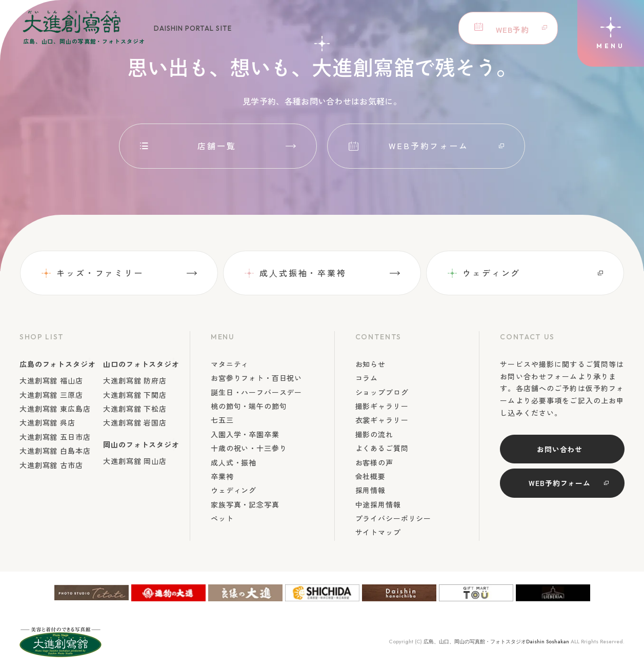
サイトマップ (378, 532)
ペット (222, 518)
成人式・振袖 (234, 462)
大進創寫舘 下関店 (135, 395)
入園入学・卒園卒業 (245, 434)
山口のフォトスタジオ (141, 364)
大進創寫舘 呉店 (47, 422)
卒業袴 (222, 476)
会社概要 (370, 476)
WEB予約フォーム (429, 146)
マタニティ (230, 364)
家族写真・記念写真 (245, 504)
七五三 (222, 420)
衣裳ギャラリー (382, 420)
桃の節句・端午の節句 (249, 406)
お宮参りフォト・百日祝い (256, 378)
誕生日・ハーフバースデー (256, 392)
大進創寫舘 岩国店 (135, 422)
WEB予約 (510, 28)
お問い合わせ (560, 449)
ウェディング (491, 273)
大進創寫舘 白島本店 (55, 451)
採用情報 (370, 490)
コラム (367, 378)
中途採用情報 (378, 504)
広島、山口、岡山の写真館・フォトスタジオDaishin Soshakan (496, 642)
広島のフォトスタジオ (57, 364)
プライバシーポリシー (393, 518)
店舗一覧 (217, 146)
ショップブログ (382, 392)
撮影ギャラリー (382, 406)
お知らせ (370, 364)
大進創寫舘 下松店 (135, 409)
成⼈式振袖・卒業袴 (303, 273)
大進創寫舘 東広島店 (55, 409)
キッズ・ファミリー (100, 273)
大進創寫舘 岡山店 (135, 461)
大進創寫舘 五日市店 (55, 437)
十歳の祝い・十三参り (249, 448)
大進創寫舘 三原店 (51, 395)
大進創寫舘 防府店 (135, 380)
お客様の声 (374, 462)
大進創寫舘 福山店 (51, 380)
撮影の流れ (374, 434)
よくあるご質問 (382, 448)
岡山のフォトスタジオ (141, 444)
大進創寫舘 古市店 (51, 465)
